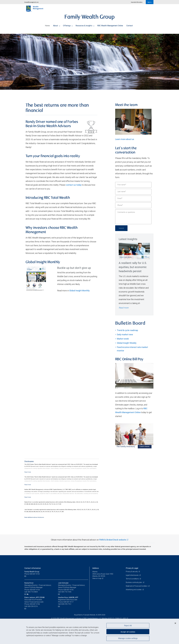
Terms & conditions (133, 579)
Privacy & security (132, 572)
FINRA (117, 618)
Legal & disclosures (132, 575)
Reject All (128, 626)
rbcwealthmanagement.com (31, 2)
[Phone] (133, 205)
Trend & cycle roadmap (127, 330)
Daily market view (125, 334)
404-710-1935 (66, 592)
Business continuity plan (134, 582)
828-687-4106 (35, 604)
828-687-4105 (68, 590)
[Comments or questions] (133, 217)
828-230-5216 (33, 606)
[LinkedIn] (28, 594)
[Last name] (133, 192)
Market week (123, 339)
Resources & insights (85, 25)
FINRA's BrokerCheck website (113, 540)
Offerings (68, 25)
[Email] (133, 198)
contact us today (74, 185)
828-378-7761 (66, 604)
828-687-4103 (35, 590)
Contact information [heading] (33, 568)
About (57, 25)
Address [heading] (96, 568)
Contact (130, 25)
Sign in (150, 2)
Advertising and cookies (134, 590)
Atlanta (95, 572)
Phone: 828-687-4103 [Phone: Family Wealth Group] (32, 574)
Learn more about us (125, 139)
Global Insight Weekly (127, 343)
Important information (137, 2)
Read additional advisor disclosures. (34, 517)
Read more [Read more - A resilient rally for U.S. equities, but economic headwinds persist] (124, 308)
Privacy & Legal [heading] (132, 568)
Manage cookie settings (128, 639)
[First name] (133, 185)
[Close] (175, 623)
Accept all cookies (128, 631)
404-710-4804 (33, 592)
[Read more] (28, 472)
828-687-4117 (68, 602)
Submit (122, 228)
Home (47, 25)
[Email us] (26, 576)
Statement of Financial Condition (137, 586)
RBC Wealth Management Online (110, 25)
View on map (97, 578)
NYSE (110, 618)
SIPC (124, 618)
